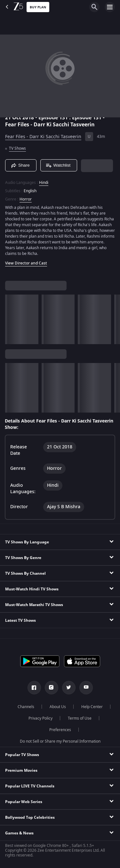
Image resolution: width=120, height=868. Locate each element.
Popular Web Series (24, 802)
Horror (26, 199)
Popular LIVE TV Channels (30, 786)
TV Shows (17, 148)
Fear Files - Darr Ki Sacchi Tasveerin (43, 137)
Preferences (60, 730)
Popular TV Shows (22, 755)
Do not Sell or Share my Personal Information (60, 741)
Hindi (44, 183)
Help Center (92, 707)
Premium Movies (21, 770)
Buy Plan (38, 7)
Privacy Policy (40, 718)
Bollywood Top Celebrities (30, 817)
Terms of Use (80, 718)
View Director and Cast (26, 263)
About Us (58, 707)
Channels (26, 707)
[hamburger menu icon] (110, 7)
